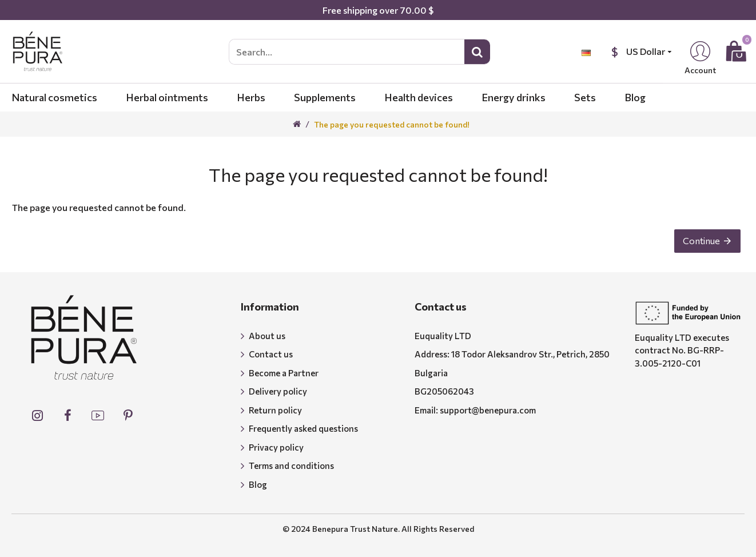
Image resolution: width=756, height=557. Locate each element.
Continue (699, 243)
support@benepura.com (488, 410)
